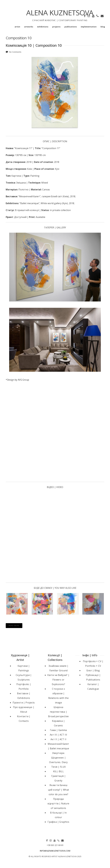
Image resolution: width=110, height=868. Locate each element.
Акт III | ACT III (59, 735)
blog (103, 27)
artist (17, 27)
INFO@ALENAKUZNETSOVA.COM (55, 851)
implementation (89, 27)
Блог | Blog (93, 670)
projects (56, 27)
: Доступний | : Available (25, 217)
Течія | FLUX (59, 767)
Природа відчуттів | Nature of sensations (58, 803)
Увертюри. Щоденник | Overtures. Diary (58, 758)
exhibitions (43, 27)
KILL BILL (59, 771)
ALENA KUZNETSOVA (60, 13)
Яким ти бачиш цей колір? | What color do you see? (59, 790)
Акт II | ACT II (58, 739)
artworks (29, 27)
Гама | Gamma (58, 730)
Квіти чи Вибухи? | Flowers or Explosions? (58, 680)
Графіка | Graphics (58, 822)
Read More (14, 626)
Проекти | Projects (24, 703)
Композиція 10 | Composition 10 (34, 45)
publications (71, 27)
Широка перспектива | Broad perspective (58, 712)
